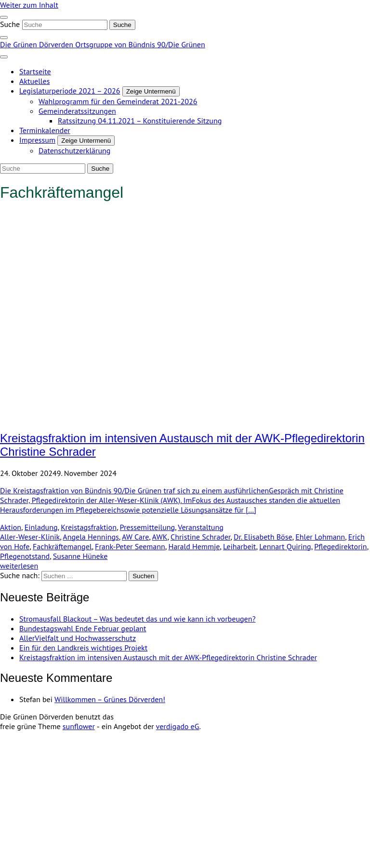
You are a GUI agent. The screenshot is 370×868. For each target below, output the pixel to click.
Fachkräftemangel (62, 546)
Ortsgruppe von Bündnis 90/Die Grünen (140, 44)
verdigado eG (178, 726)
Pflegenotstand (25, 556)
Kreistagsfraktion (89, 527)
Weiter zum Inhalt (29, 5)
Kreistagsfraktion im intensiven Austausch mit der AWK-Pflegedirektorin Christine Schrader (168, 657)
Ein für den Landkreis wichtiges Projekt (83, 648)
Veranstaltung (201, 527)
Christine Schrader (200, 537)
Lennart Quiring (285, 546)
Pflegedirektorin (340, 546)
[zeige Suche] (4, 38)
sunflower (79, 726)
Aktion (11, 527)
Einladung (41, 527)
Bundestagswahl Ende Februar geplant (83, 628)
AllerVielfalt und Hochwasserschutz (78, 638)
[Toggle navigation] (4, 17)
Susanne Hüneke (80, 556)
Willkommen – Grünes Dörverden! (110, 699)
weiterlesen (19, 566)
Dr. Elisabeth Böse (263, 537)
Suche (10, 24)
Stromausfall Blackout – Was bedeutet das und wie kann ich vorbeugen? (137, 619)
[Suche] (65, 25)
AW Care (135, 537)
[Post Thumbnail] (185, 417)
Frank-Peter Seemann (130, 546)
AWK (159, 537)
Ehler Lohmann (320, 537)
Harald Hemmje (194, 546)
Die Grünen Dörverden (38, 44)
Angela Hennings (91, 537)
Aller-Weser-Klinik (30, 537)
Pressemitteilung (148, 527)
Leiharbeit (240, 546)
